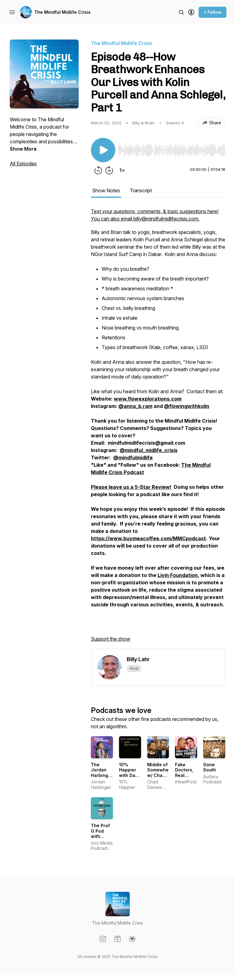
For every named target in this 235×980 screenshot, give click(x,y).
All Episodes (23, 164)
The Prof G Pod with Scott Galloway (101, 836)
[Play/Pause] (103, 150)
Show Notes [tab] (106, 190)
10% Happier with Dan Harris (129, 773)
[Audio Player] (172, 149)
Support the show (111, 639)
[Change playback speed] (122, 170)
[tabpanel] (158, 428)
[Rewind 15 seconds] (98, 170)
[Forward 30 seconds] (109, 170)
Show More (23, 149)
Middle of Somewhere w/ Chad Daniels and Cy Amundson (160, 778)
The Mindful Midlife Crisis (62, 12)
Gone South (210, 767)
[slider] (172, 150)
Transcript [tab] (141, 190)
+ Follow (213, 12)
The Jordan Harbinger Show (102, 773)
